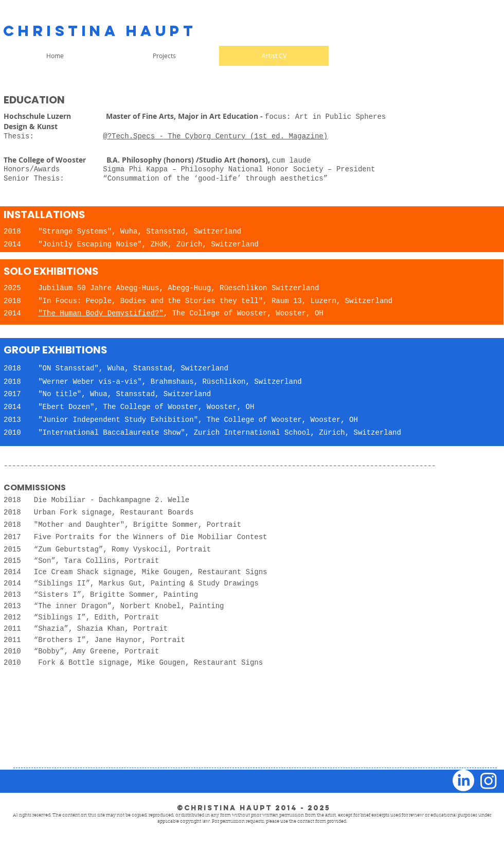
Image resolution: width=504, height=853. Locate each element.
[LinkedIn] (463, 780)
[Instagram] (489, 780)
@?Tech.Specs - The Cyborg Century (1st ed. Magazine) (215, 136)
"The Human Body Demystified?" (101, 313)
